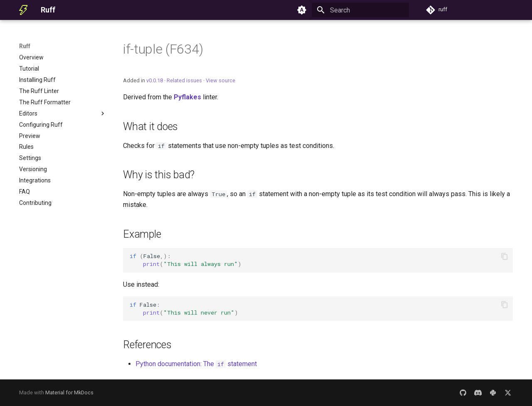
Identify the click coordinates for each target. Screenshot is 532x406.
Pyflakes (187, 97)
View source (220, 80)
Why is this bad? (159, 175)
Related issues (184, 80)
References (147, 345)
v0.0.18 (155, 80)
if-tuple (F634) (163, 49)
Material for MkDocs (69, 392)
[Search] (360, 10)
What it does (150, 127)
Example (142, 234)
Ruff (25, 46)
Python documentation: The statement (196, 364)
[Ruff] (23, 10)
